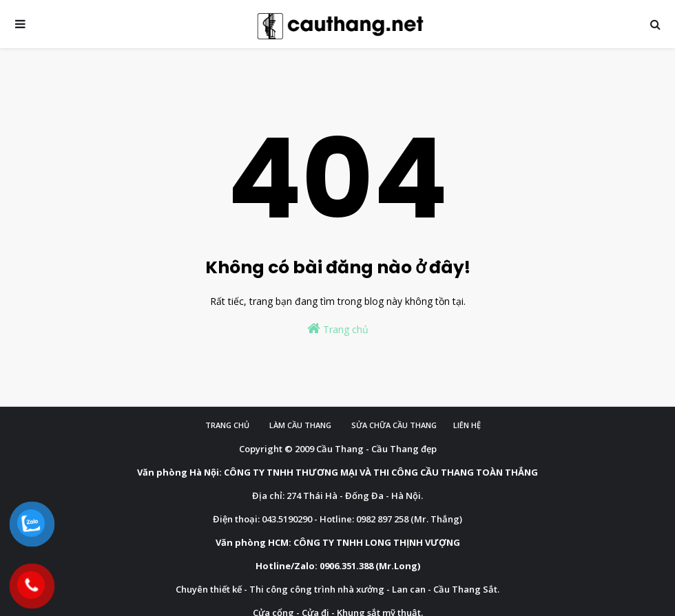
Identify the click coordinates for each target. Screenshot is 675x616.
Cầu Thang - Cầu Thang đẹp (376, 449)
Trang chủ (338, 329)
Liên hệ (467, 425)
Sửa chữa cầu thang (394, 425)
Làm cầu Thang (300, 425)
